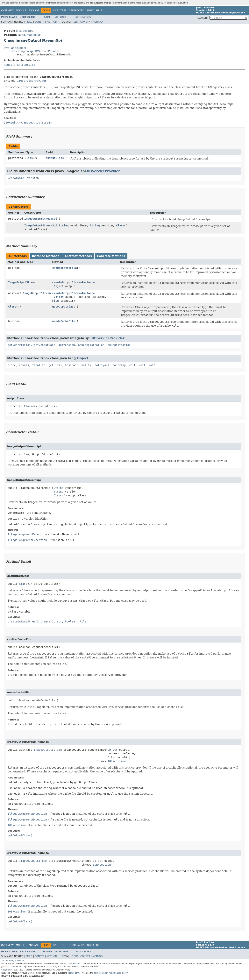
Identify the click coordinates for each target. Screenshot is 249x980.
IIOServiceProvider (32, 81)
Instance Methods (46, 256)
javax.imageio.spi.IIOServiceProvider (35, 51)
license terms (74, 973)
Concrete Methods (111, 256)
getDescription (19, 345)
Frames (48, 17)
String (64, 225)
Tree (63, 11)
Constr (39, 22)
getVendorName (45, 345)
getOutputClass (64, 307)
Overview (7, 11)
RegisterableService (19, 65)
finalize (39, 365)
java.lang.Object (15, 48)
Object (59, 286)
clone (12, 365)
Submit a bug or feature (13, 960)
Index (90, 11)
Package (34, 11)
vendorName (16, 178)
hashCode (71, 365)
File (55, 301)
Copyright (6, 970)
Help (99, 11)
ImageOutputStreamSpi (41, 219)
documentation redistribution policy (111, 973)
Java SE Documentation (70, 964)
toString (119, 365)
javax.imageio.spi (29, 35)
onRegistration (119, 345)
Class (29, 158)
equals (24, 365)
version (33, 178)
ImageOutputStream (22, 282)
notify (86, 365)
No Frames (61, 17)
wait (132, 365)
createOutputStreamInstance (73, 282)
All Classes (83, 17)
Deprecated (76, 11)
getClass (55, 365)
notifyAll (102, 365)
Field (29, 22)
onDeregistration (91, 345)
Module (21, 11)
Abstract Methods (78, 256)
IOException (117, 761)
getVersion (67, 345)
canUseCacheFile (64, 268)
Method (52, 22)
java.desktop (25, 31)
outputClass (55, 158)
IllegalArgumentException (27, 534)
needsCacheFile (64, 321)
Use (56, 11)
